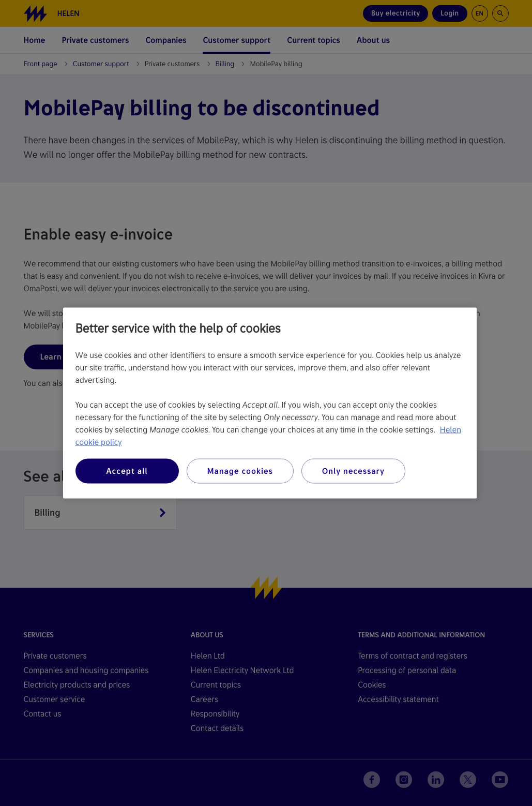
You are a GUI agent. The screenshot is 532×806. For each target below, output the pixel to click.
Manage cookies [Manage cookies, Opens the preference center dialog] (240, 471)
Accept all (127, 471)
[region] (270, 403)
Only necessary (353, 471)
